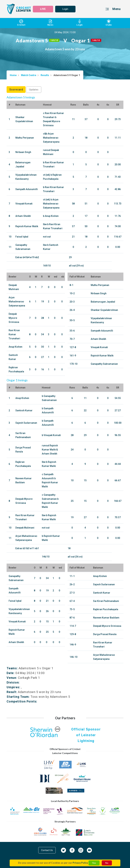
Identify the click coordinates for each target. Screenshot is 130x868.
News (51, 23)
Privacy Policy (80, 863)
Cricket (21, 23)
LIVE (43, 9)
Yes (94, 863)
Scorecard (16, 90)
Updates (34, 90)
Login (65, 9)
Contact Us (47, 850)
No (107, 863)
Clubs (109, 23)
